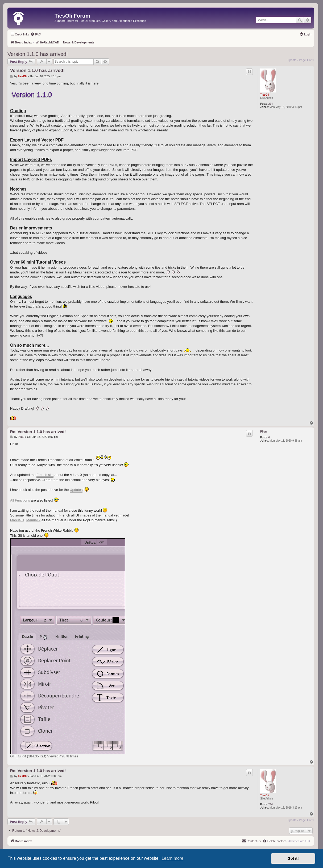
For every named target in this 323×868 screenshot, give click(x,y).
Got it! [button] (293, 858)
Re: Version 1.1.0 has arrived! (38, 432)
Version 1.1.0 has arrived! (38, 54)
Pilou (263, 432)
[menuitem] (36, 34)
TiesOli (265, 95)
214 (271, 104)
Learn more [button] (172, 858)
